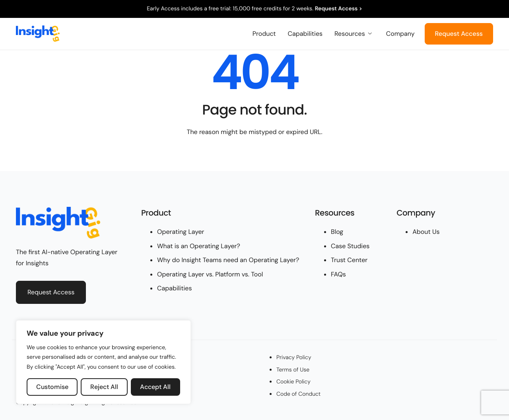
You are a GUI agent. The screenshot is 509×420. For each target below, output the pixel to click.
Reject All (104, 387)
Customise (52, 387)
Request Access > (339, 9)
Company (400, 34)
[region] (103, 362)
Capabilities (305, 34)
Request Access (459, 34)
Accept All (155, 387)
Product (264, 34)
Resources (353, 34)
